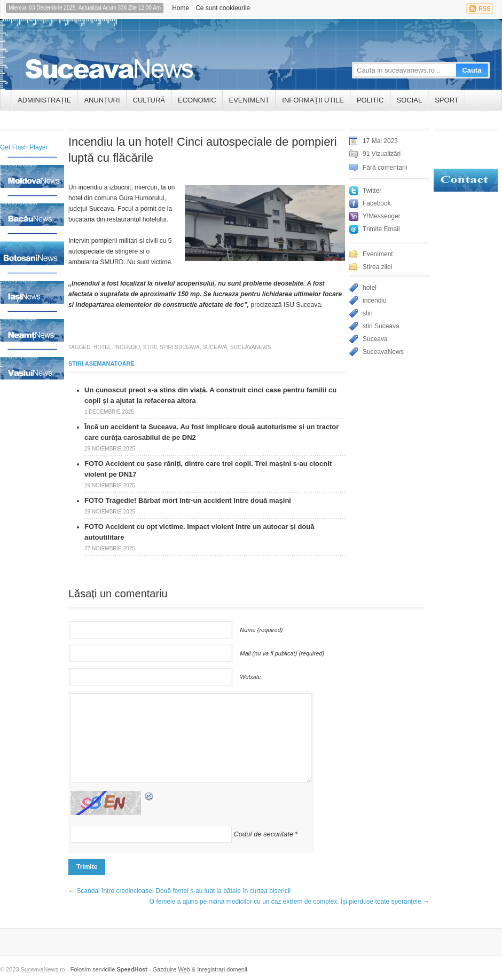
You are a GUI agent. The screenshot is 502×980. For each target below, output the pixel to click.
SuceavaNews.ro (43, 969)
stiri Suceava (180, 347)
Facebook (377, 203)
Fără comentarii (385, 168)
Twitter (372, 191)
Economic (197, 100)
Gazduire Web (171, 969)
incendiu (127, 347)
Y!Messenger (382, 216)
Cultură (149, 100)
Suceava (215, 347)
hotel (102, 347)
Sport (447, 100)
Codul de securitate (263, 834)
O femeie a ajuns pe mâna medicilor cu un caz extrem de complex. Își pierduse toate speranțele (285, 902)
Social (410, 100)
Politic (370, 100)
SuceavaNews (250, 347)
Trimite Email (381, 229)
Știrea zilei (377, 267)
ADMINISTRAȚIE (44, 100)
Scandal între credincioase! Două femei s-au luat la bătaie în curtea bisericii (183, 891)
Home (181, 8)
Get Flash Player (24, 147)
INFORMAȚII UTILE (313, 100)
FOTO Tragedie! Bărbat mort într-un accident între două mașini (188, 500)
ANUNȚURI (102, 100)
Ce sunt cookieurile (223, 8)
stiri (150, 347)
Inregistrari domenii (222, 969)
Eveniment (249, 100)
